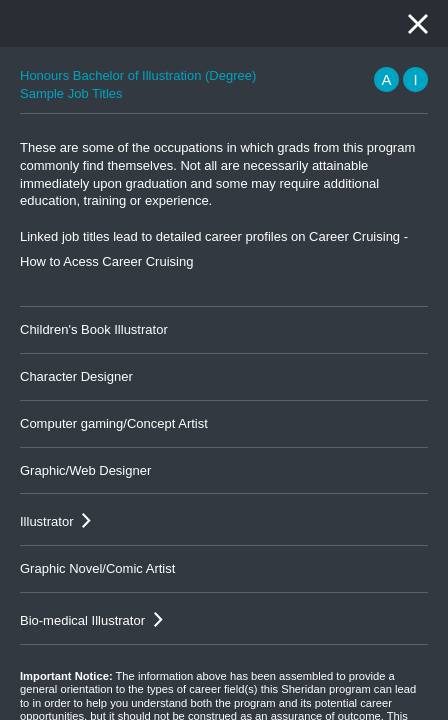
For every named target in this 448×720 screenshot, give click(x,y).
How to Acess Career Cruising (106, 261)
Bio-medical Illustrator (82, 620)
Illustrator (46, 521)
